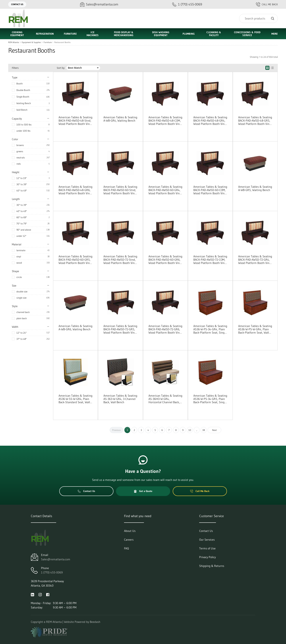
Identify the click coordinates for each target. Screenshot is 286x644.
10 (190, 430)
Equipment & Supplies (31, 42)
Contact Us (17, 4)
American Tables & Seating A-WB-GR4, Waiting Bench (120, 119)
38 (204, 430)
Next (214, 430)
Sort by (61, 68)
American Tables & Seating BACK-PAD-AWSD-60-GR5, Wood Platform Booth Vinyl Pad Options (76, 260)
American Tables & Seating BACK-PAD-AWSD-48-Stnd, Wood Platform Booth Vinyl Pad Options (76, 120)
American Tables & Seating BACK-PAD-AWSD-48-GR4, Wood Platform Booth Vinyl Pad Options (210, 120)
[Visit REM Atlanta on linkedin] (32, 594)
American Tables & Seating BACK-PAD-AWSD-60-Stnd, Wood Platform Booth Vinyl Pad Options (120, 190)
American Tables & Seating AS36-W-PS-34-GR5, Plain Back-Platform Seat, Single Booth (210, 399)
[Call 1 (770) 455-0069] (187, 4)
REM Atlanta (14, 42)
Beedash (95, 622)
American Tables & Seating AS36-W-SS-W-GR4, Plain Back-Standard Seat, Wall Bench (76, 399)
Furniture (48, 42)
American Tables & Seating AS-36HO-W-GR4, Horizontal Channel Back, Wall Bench (165, 399)
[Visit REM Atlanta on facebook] (48, 594)
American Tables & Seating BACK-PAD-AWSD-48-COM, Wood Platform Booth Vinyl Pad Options (165, 120)
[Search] (258, 18)
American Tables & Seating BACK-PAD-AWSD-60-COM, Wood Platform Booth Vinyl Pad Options (210, 190)
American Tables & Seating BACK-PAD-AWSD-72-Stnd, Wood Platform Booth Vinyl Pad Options (120, 260)
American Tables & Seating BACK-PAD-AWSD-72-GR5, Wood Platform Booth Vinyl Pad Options (120, 329)
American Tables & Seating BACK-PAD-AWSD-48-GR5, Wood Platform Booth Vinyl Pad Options (255, 120)
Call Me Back (267, 4)
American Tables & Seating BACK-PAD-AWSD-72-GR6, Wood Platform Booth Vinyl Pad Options (165, 329)
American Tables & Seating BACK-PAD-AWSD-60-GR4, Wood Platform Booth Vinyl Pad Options (165, 190)
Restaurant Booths (62, 42)
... (197, 430)
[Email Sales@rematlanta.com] (99, 4)
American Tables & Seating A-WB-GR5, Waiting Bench (255, 188)
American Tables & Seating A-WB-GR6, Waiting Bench (76, 328)
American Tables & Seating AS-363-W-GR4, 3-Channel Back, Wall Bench (120, 399)
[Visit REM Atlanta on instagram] (40, 594)
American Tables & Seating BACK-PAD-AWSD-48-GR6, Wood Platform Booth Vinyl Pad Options (76, 190)
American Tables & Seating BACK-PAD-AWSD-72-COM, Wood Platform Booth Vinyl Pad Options (210, 260)
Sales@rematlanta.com (56, 559)
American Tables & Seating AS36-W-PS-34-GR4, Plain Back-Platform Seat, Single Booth (210, 329)
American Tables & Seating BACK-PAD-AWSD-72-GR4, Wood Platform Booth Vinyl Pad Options (255, 260)
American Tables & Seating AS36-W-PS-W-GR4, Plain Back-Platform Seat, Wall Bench (255, 329)
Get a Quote (143, 491)
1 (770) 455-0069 (52, 572)
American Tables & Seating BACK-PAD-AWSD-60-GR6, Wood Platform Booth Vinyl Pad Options (165, 260)
